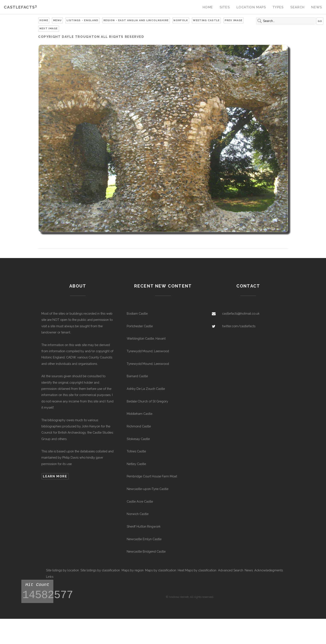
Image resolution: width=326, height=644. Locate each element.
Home (208, 7)
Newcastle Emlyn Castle (144, 539)
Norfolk (181, 20)
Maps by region (133, 570)
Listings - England (82, 20)
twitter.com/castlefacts (239, 326)
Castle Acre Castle (140, 501)
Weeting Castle (206, 20)
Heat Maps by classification (197, 570)
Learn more (55, 476)
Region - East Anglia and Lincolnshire (136, 20)
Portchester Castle (140, 326)
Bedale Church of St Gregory (147, 401)
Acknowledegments (269, 570)
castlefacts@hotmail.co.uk (241, 313)
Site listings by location (63, 570)
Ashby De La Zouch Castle (146, 389)
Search (298, 7)
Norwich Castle (138, 514)
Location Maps (251, 7)
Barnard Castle (137, 376)
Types (278, 7)
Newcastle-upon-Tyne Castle (148, 489)
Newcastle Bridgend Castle (146, 551)
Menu (57, 20)
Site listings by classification (100, 570)
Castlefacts (20, 7)
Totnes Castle (136, 451)
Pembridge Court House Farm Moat (152, 476)
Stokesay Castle (138, 439)
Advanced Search (231, 570)
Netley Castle (136, 464)
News (317, 7)
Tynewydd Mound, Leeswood (148, 351)
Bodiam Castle (137, 313)
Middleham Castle (140, 414)
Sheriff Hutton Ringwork (144, 526)
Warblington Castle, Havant (146, 338)
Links (50, 577)
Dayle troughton (81, 37)
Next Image (49, 28)
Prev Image (234, 20)
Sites (225, 7)
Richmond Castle (139, 426)
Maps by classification (161, 570)
